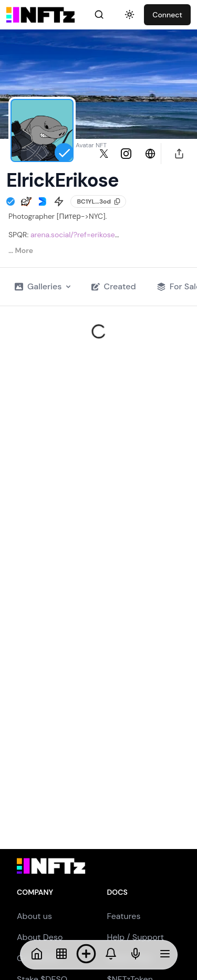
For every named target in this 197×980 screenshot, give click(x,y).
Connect (167, 15)
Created (114, 286)
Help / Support (136, 937)
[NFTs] (62, 955)
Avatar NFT (91, 145)
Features (124, 916)
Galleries (43, 286)
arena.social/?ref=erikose (73, 235)
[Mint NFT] (86, 955)
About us (34, 916)
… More (21, 250)
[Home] (37, 955)
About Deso (40, 937)
